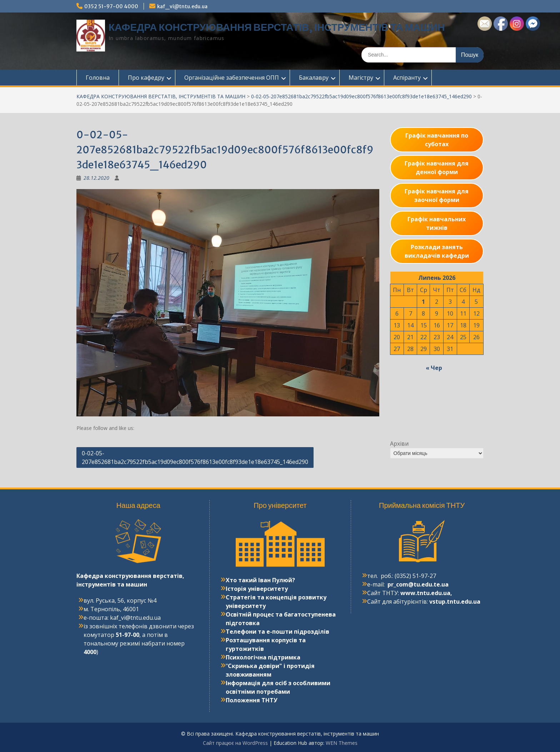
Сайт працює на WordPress (235, 743)
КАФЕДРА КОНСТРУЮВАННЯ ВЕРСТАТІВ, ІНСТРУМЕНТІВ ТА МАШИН (277, 27)
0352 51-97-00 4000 (111, 6)
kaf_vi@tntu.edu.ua (182, 6)
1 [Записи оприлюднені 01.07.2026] (423, 302)
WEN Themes (342, 743)
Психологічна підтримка (263, 657)
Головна (98, 78)
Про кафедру (146, 78)
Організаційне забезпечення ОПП (232, 78)
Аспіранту (407, 78)
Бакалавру (314, 78)
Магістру (361, 78)
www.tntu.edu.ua (425, 593)
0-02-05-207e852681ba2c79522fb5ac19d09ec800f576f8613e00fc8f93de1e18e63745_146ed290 (361, 96)
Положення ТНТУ (252, 700)
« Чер (434, 368)
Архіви (399, 444)
